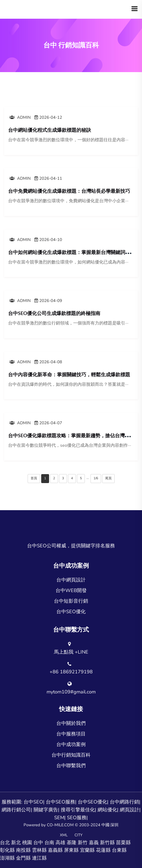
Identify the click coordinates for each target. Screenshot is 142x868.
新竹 (83, 843)
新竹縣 (107, 843)
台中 (38, 843)
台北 (5, 843)
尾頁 (108, 478)
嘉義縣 (55, 850)
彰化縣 (7, 850)
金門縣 (23, 858)
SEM (59, 818)
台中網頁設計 (71, 580)
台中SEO (33, 802)
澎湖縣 (7, 858)
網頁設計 (130, 810)
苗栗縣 (123, 843)
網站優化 (107, 810)
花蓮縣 (103, 850)
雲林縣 (39, 850)
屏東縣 (71, 850)
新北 (16, 843)
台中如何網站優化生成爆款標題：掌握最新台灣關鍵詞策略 (72, 252)
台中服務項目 (71, 734)
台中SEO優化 (71, 612)
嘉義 (94, 843)
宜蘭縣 (87, 850)
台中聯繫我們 (71, 766)
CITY (78, 835)
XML (64, 835)
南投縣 (23, 850)
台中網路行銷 (124, 802)
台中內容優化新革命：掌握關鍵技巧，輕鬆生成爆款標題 (69, 374)
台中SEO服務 (60, 802)
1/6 (96, 478)
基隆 (72, 843)
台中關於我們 (71, 723)
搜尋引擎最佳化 (78, 810)
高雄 (60, 843)
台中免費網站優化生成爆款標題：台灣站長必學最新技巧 (69, 191)
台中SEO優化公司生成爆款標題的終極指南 (54, 313)
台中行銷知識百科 (71, 755)
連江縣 (39, 858)
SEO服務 (77, 818)
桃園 (27, 843)
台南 (49, 843)
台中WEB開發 (71, 590)
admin (20, 117)
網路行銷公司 (16, 810)
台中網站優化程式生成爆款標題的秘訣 (50, 130)
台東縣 (119, 850)
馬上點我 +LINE (71, 652)
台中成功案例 (71, 744)
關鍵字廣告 (46, 810)
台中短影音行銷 (71, 601)
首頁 (34, 478)
